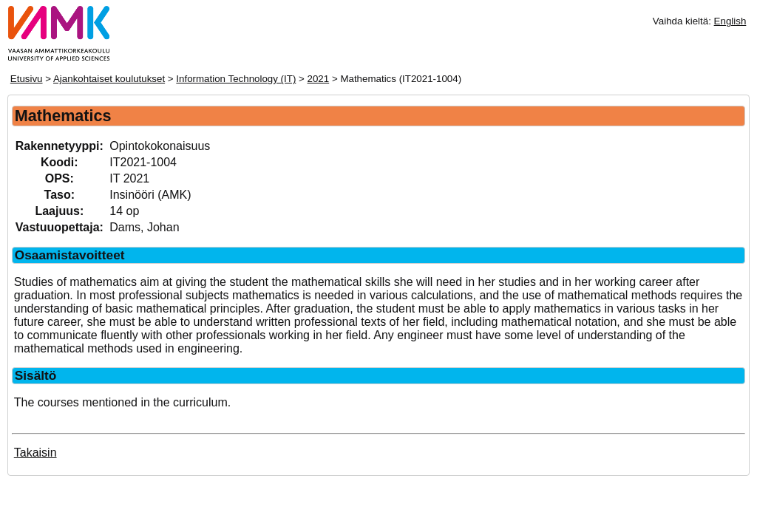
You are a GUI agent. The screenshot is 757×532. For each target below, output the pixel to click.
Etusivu (27, 79)
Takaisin (35, 453)
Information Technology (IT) (236, 79)
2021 (319, 79)
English (730, 21)
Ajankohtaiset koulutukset (109, 79)
